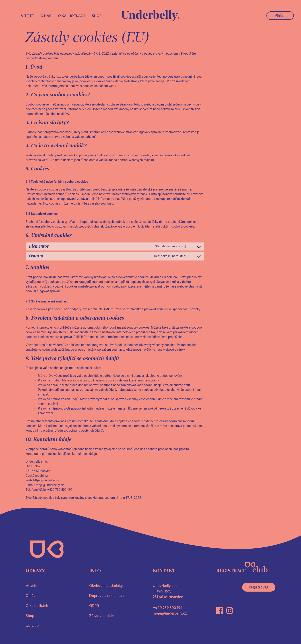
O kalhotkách (72, 16)
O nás (46, 16)
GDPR (94, 606)
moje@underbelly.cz (170, 613)
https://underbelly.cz (70, 77)
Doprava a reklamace (107, 596)
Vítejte (27, 16)
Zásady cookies (102, 616)
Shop (97, 16)
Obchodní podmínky (106, 586)
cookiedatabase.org (101, 498)
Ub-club (32, 625)
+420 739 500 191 (167, 608)
